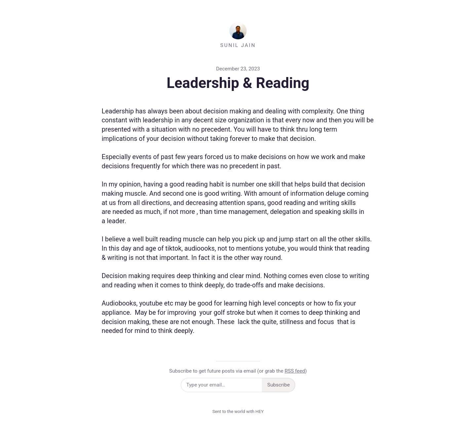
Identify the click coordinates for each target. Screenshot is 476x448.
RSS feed (295, 371)
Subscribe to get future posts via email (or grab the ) (238, 371)
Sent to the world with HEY (238, 411)
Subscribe (279, 385)
